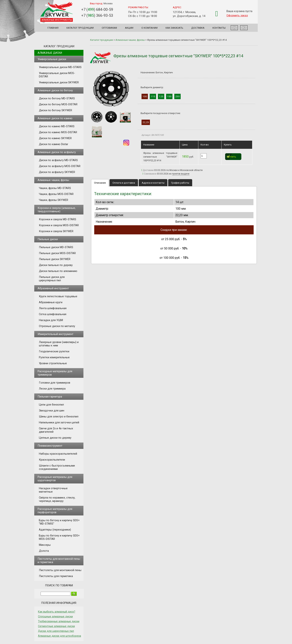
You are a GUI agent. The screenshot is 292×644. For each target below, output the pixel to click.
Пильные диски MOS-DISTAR (57, 253)
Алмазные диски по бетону (55, 90)
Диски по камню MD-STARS (57, 126)
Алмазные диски (50, 53)
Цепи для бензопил (51, 405)
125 (161, 96)
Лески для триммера (52, 389)
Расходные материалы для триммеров (55, 373)
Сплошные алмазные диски (55, 616)
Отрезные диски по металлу (57, 326)
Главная (53, 28)
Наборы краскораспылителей (58, 454)
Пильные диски (48, 239)
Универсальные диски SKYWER (59, 82)
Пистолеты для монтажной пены (60, 570)
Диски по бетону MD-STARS (57, 98)
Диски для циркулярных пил (56, 631)
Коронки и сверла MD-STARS (58, 219)
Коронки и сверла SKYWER (56, 231)
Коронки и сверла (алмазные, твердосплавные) (57, 210)
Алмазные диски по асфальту (57, 152)
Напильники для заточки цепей (59, 422)
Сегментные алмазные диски (56, 626)
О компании (149, 28)
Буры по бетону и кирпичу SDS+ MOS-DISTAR (59, 537)
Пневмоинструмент (50, 446)
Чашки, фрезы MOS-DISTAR (56, 194)
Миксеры (45, 545)
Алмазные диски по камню (55, 118)
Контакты (219, 28)
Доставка (198, 28)
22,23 (146, 122)
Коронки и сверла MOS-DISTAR (59, 225)
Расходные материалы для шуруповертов (55, 479)
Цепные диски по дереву (55, 438)
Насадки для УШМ (51, 320)
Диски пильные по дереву (56, 265)
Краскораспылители (52, 460)
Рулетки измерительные (54, 357)
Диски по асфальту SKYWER (57, 172)
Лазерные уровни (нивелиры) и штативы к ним (59, 344)
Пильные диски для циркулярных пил (52, 279)
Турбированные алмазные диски (59, 621)
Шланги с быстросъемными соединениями (57, 467)
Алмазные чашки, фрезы (53, 180)
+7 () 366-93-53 (97, 15)
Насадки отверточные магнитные (53, 490)
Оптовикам (109, 28)
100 (145, 96)
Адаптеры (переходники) (55, 530)
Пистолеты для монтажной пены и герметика (59, 560)
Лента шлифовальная (53, 308)
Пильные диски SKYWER (55, 259)
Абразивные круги (51, 302)
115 (153, 96)
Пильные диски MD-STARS (56, 247)
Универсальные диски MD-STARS (60, 67)
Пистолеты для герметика (56, 576)
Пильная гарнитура (50, 397)
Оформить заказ (237, 15)
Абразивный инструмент (53, 288)
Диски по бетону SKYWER (55, 110)
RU (244, 28)
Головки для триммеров (55, 383)
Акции (129, 28)
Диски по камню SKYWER (55, 138)
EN (234, 28)
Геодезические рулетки (54, 351)
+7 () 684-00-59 (97, 9)
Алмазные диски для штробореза (59, 636)
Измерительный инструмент (55, 334)
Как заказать (174, 28)
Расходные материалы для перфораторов (55, 511)
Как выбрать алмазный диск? (57, 612)
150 (169, 96)
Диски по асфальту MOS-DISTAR (60, 166)
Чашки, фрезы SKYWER (54, 200)
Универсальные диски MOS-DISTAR (57, 75)
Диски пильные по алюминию (58, 271)
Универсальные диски (52, 59)
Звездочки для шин (52, 411)
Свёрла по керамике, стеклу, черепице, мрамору (57, 499)
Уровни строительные (53, 363)
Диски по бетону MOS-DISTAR (58, 104)
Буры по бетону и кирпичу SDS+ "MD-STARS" (59, 522)
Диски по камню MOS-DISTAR (58, 132)
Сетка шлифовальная (53, 314)
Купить (232, 157)
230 (177, 96)
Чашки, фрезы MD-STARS (55, 188)
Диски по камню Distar (54, 144)
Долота (44, 551)
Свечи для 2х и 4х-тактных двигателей (56, 430)
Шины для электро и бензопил (59, 416)
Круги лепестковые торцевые (58, 296)
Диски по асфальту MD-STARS (58, 160)
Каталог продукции (80, 28)
